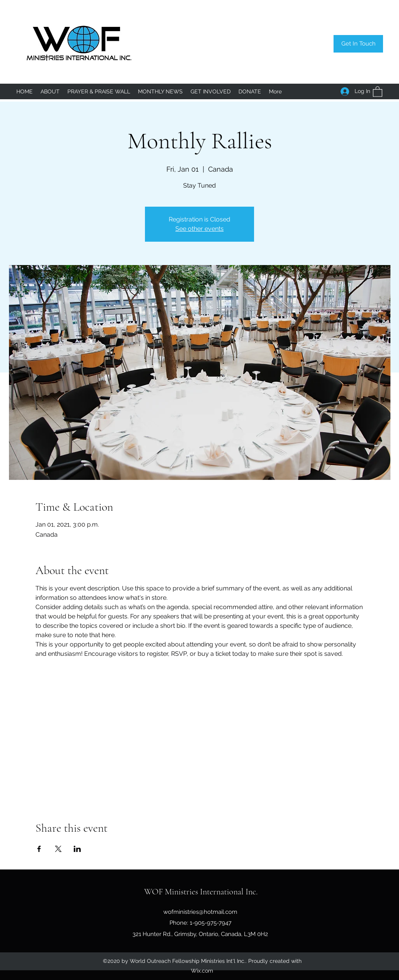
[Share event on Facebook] (39, 849)
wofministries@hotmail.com (200, 912)
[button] (378, 91)
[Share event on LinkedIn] (77, 849)
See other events (199, 229)
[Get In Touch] (358, 44)
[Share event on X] (58, 849)
